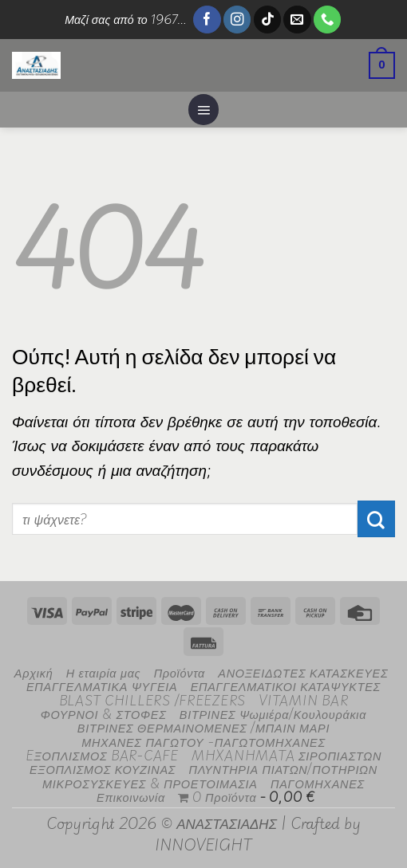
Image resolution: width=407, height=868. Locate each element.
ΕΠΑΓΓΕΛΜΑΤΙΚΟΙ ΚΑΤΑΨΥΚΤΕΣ (286, 686)
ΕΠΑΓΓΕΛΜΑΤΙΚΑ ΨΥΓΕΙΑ (102, 686)
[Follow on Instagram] (237, 20)
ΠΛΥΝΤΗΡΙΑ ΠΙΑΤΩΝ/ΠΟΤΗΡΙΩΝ (283, 769)
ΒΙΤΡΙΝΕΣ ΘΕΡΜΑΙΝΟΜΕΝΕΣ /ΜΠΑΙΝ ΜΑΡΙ (203, 727)
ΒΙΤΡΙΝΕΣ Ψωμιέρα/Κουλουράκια (273, 714)
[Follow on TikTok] (267, 20)
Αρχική (34, 672)
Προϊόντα (180, 672)
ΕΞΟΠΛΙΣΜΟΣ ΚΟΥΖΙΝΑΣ (103, 769)
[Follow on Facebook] (207, 20)
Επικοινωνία (131, 797)
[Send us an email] (297, 20)
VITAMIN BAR (303, 700)
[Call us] (327, 20)
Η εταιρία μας (104, 672)
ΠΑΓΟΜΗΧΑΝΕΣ (318, 783)
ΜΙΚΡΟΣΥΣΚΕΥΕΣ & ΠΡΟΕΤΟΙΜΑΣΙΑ (150, 783)
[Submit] (376, 519)
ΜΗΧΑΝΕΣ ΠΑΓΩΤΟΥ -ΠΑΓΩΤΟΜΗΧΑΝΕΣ (203, 742)
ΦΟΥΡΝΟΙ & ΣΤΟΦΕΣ (104, 714)
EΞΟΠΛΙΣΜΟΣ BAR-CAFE (102, 755)
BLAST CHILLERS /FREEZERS (152, 700)
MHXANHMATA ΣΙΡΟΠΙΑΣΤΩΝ (286, 755)
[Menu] (203, 109)
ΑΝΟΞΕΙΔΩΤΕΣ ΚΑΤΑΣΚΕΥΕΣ (303, 672)
